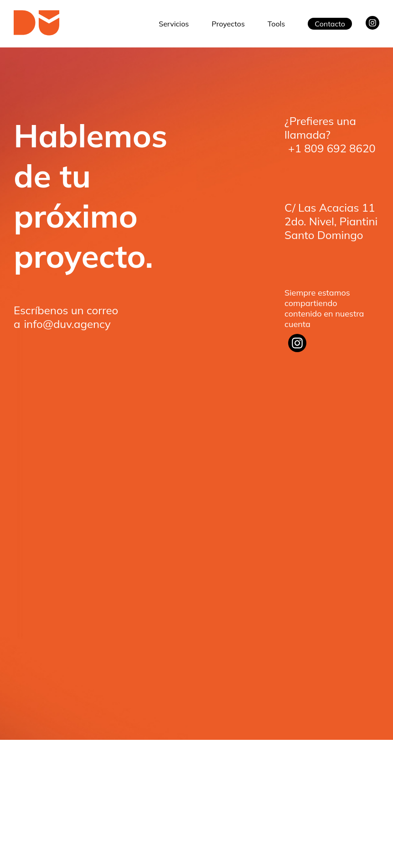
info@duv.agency (67, 324)
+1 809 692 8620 (332, 148)
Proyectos (228, 24)
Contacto (330, 24)
